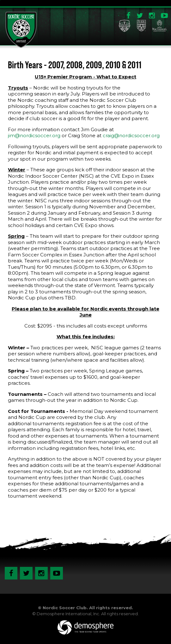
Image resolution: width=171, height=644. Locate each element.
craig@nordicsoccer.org (131, 135)
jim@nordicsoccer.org (34, 135)
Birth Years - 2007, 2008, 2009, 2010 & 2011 (75, 65)
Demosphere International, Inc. (68, 614)
